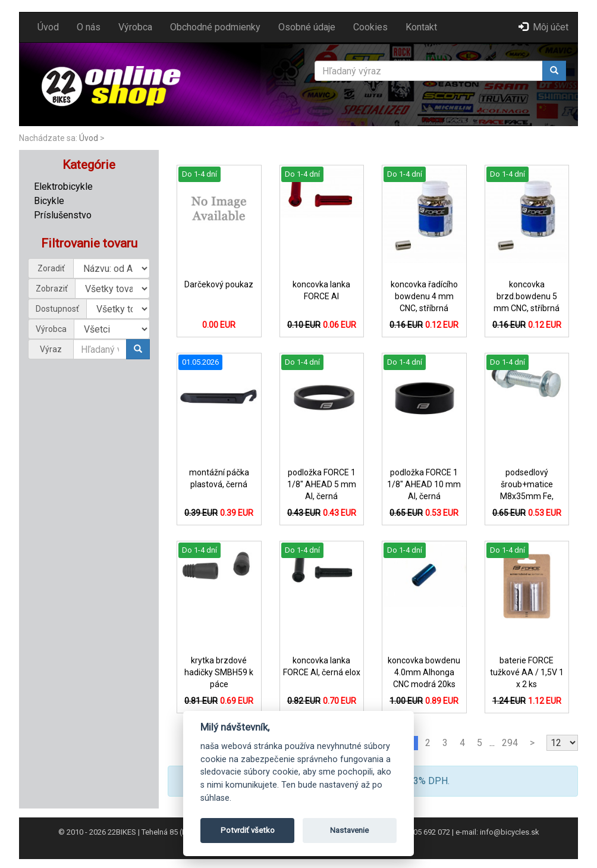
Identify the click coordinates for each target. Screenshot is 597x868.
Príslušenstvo (63, 215)
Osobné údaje (307, 27)
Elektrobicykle (63, 187)
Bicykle (49, 201)
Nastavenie (349, 830)
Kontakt (421, 27)
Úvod (48, 27)
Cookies (370, 27)
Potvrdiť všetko (248, 830)
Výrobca (135, 27)
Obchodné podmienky (215, 27)
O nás (89, 27)
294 (510, 743)
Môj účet (543, 27)
